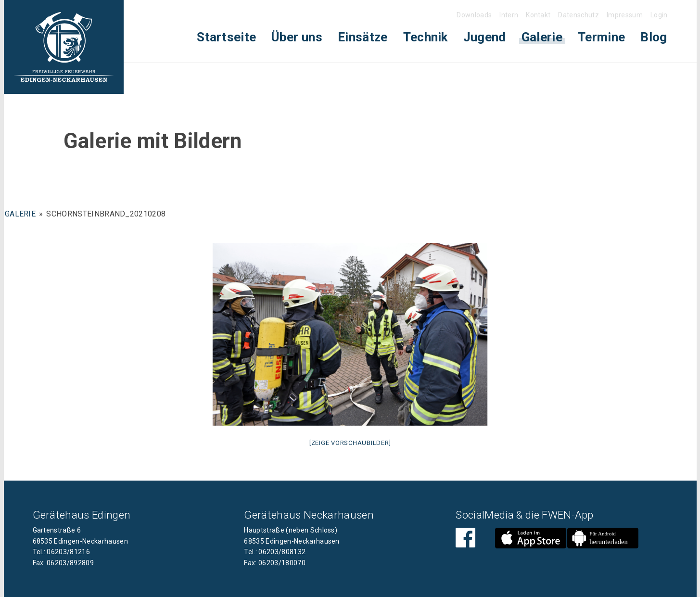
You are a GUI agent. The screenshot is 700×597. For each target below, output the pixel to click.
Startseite (226, 37)
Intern (509, 15)
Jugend (485, 37)
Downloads (474, 15)
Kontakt (538, 15)
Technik (426, 37)
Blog (654, 37)
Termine (601, 37)
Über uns (297, 37)
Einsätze (363, 37)
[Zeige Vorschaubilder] (350, 443)
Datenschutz (579, 15)
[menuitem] (226, 37)
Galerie (542, 37)
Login (659, 15)
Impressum (625, 15)
